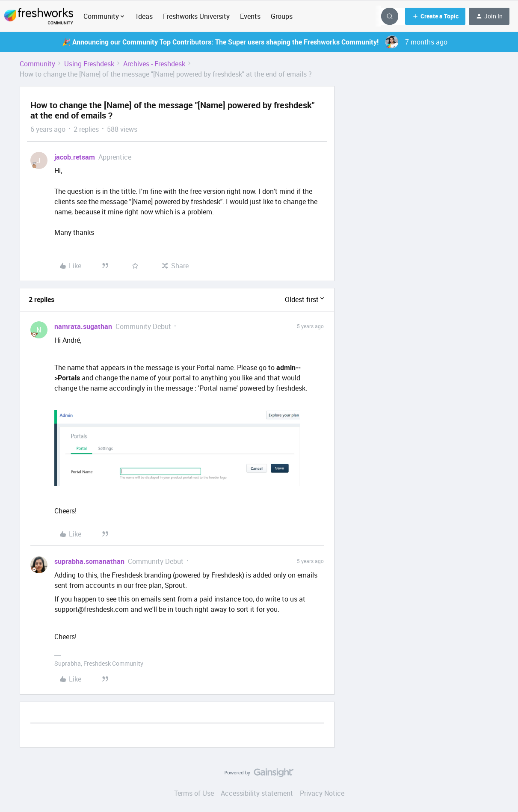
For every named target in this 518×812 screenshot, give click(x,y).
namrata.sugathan (83, 326)
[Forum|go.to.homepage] (39, 16)
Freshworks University (196, 16)
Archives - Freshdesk (154, 64)
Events (250, 16)
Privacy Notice (322, 793)
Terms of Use (194, 793)
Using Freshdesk (89, 64)
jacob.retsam (75, 157)
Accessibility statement (257, 793)
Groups (282, 16)
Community (37, 64)
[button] (435, 16)
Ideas (144, 16)
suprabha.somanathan (89, 561)
